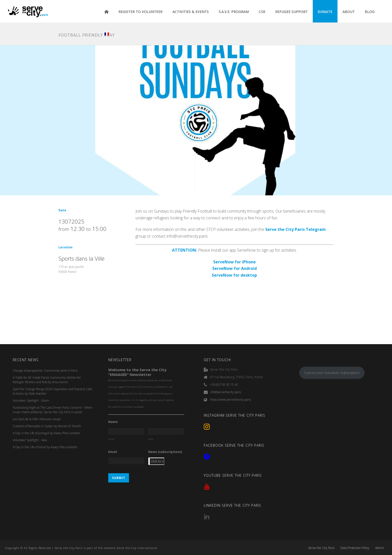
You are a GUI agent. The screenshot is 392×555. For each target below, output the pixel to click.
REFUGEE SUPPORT (291, 12)
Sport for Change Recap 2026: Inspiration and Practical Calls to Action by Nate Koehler (52, 391)
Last (151, 439)
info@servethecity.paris (225, 392)
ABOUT (349, 12)
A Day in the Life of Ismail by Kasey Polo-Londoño (45, 447)
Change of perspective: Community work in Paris (45, 371)
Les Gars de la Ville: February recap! (37, 419)
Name (113, 422)
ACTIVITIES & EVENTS (191, 12)
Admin (380, 548)
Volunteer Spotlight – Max (30, 440)
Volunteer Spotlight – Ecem (31, 401)
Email (113, 452)
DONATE (325, 12)
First (111, 439)
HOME (106, 12)
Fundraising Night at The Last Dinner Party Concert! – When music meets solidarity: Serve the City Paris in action (53, 410)
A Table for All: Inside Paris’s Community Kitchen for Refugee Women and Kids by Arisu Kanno (47, 380)
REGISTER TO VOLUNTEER (140, 12)
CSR (262, 12)
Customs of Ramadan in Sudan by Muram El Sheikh (47, 426)
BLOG (370, 12)
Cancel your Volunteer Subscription (332, 373)
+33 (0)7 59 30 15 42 (224, 385)
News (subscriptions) (165, 452)
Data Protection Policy (355, 548)
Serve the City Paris (321, 548)
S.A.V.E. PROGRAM (234, 12)
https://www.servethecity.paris (230, 400)
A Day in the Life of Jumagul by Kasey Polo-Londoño (46, 433)
